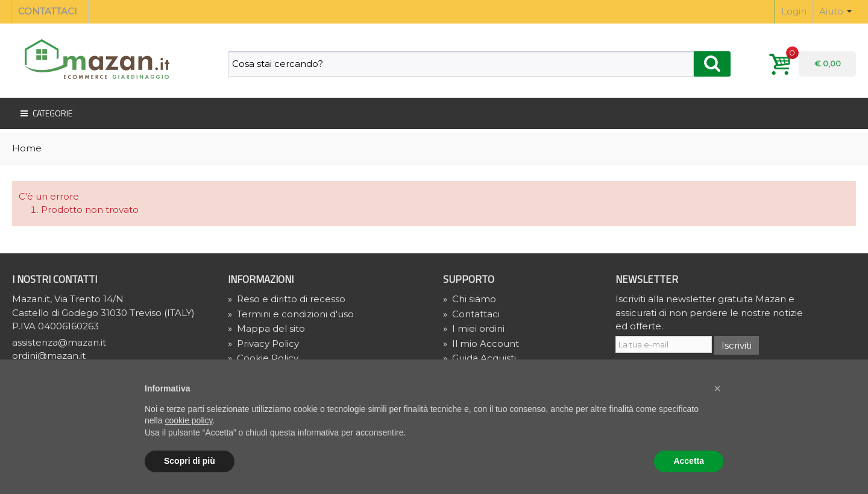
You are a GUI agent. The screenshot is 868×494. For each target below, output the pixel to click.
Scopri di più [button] (190, 461)
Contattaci (471, 314)
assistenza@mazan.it (59, 342)
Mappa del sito (266, 328)
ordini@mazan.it (49, 356)
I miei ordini (474, 328)
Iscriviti (737, 345)
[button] (717, 388)
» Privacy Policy (263, 344)
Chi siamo (470, 299)
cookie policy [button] (188, 420)
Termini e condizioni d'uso (291, 314)
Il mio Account (481, 344)
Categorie (45, 113)
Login (794, 11)
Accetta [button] (689, 461)
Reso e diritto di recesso (287, 299)
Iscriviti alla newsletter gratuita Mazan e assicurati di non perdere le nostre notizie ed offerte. (709, 312)
